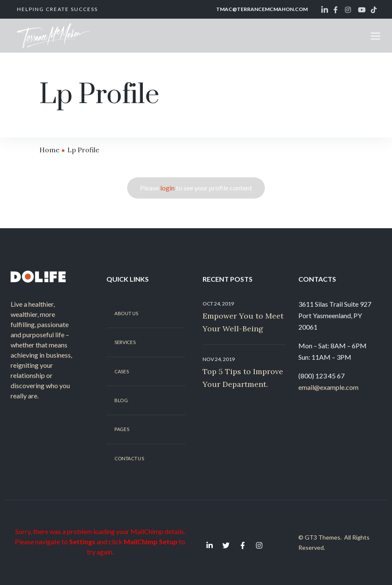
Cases (121, 371)
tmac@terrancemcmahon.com (262, 9)
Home (49, 150)
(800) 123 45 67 (321, 376)
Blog (121, 400)
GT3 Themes (322, 537)
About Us (126, 313)
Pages (122, 429)
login (167, 188)
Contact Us (129, 458)
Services (125, 342)
